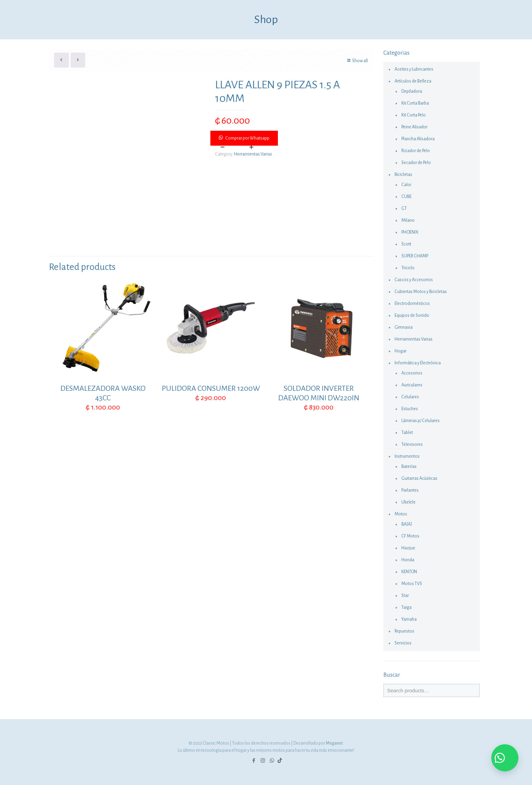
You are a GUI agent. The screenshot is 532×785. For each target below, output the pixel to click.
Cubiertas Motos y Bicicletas (421, 292)
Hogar (401, 351)
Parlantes (410, 490)
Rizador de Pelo (416, 151)
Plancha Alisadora (418, 139)
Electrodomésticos (412, 304)
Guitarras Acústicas (419, 478)
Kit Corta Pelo (414, 115)
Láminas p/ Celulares (421, 421)
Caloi (406, 185)
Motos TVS (412, 584)
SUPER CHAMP (415, 256)
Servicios (403, 643)
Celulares (410, 397)
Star (405, 596)
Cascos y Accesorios (414, 280)
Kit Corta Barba (415, 103)
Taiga (406, 607)
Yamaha (409, 619)
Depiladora (412, 91)
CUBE (406, 197)
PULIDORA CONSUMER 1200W (211, 388)
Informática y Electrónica (418, 363)
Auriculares (412, 385)
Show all (357, 61)
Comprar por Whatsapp (247, 138)
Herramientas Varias (253, 154)
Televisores (412, 444)
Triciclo (408, 268)
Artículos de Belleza (413, 81)
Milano (408, 220)
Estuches (410, 409)
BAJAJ (407, 524)
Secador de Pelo (416, 163)
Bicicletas (403, 175)
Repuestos (404, 631)
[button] (292, 138)
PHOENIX (410, 232)
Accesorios (412, 373)
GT (404, 208)
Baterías (409, 467)
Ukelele (408, 502)
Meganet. (335, 743)
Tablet (407, 433)
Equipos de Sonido (412, 315)
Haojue (408, 548)
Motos (401, 514)
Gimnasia (404, 327)
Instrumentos (407, 456)
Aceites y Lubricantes (414, 69)
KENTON (409, 572)
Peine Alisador (414, 127)
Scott (406, 244)
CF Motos (410, 536)
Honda (408, 560)
